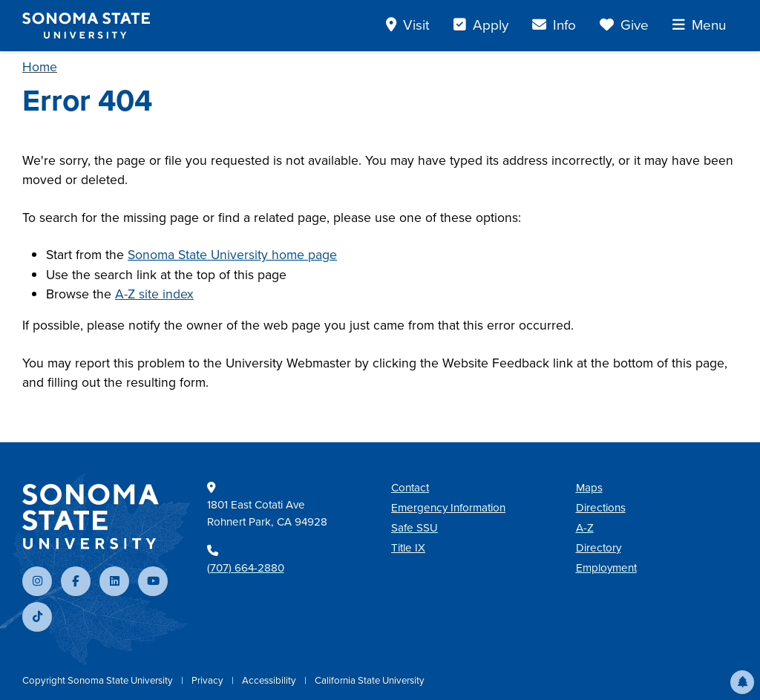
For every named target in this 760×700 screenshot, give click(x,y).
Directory (599, 548)
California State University (370, 680)
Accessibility (270, 680)
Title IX (408, 548)
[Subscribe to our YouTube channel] (153, 581)
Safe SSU (415, 528)
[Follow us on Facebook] (76, 581)
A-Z (585, 528)
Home (40, 67)
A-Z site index (154, 294)
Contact (410, 488)
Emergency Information (448, 508)
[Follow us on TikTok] (37, 617)
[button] (742, 682)
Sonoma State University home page (232, 255)
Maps (589, 488)
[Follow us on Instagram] (37, 581)
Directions (601, 508)
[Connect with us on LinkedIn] (114, 581)
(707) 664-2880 (246, 568)
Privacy (209, 680)
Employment (606, 568)
